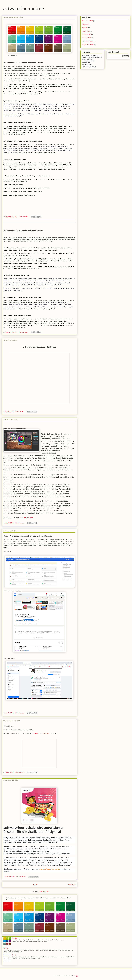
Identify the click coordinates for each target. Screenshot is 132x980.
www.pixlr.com (27, 518)
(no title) (15, 938)
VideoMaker (35, 733)
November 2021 (88, 21)
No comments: (24, 217)
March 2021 (86, 31)
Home (35, 885)
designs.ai (45, 733)
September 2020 (88, 45)
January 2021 (87, 38)
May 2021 (85, 24)
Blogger (77, 976)
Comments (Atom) (44, 891)
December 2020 (88, 41)
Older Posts (71, 885)
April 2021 (86, 28)
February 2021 (87, 35)
